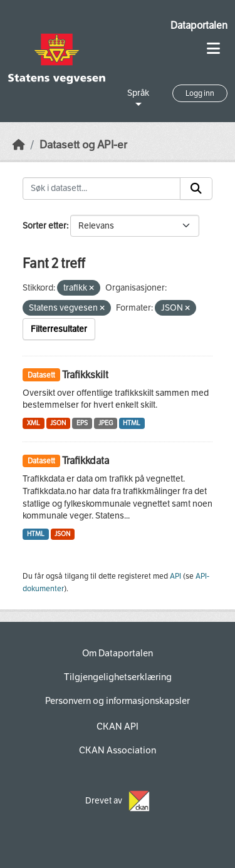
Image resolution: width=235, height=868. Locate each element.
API (175, 576)
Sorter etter (44, 226)
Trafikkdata (86, 461)
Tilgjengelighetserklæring (118, 677)
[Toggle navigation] (213, 49)
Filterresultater (59, 329)
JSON (58, 423)
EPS (82, 423)
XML (34, 423)
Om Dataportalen (118, 653)
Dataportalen (199, 25)
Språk (138, 93)
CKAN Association (118, 750)
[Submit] (196, 189)
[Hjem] (19, 145)
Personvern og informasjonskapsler (118, 701)
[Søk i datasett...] (102, 189)
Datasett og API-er (83, 145)
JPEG (106, 423)
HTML (132, 423)
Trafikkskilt (85, 375)
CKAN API (118, 726)
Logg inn (200, 93)
